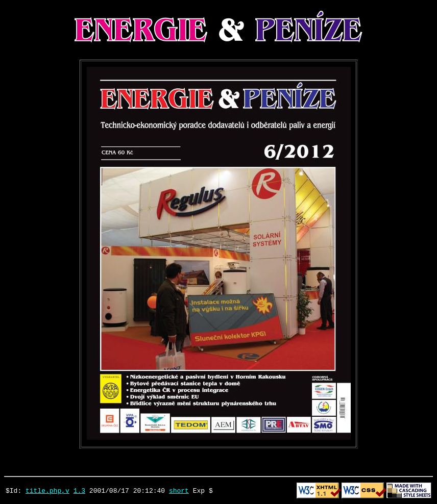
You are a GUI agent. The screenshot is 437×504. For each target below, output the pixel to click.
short (179, 490)
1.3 (79, 490)
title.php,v (47, 490)
